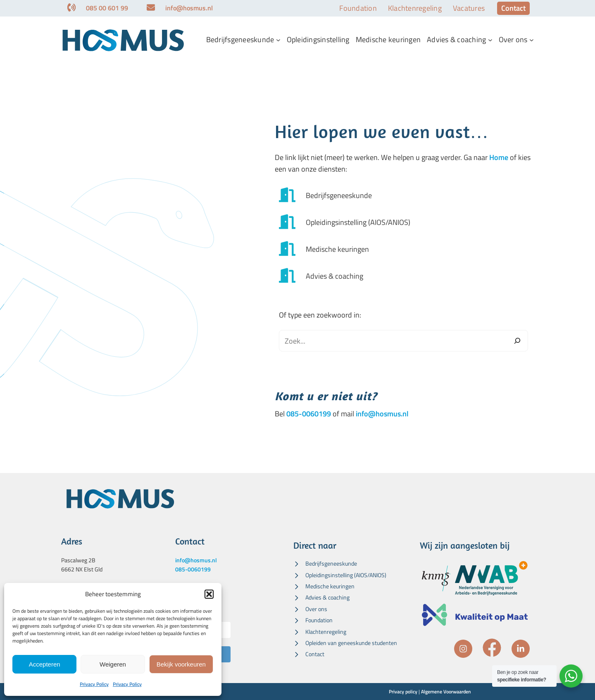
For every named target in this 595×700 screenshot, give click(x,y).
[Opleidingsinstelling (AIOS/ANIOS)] (343, 223)
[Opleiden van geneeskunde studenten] (345, 643)
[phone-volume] (71, 7)
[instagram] (463, 649)
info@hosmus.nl (382, 414)
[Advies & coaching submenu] (490, 40)
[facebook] (492, 648)
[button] (209, 594)
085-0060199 (309, 414)
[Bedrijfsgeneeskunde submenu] (278, 40)
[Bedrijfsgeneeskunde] (323, 196)
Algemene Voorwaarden (446, 692)
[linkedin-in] (521, 649)
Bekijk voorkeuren (181, 664)
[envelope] (151, 7)
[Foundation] (313, 620)
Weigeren (113, 664)
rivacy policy (405, 692)
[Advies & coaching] (319, 276)
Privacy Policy (94, 684)
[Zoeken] (517, 341)
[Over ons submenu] (532, 40)
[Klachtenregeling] (320, 632)
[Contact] (309, 654)
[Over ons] (310, 609)
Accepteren (45, 664)
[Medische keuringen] (322, 250)
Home (499, 157)
